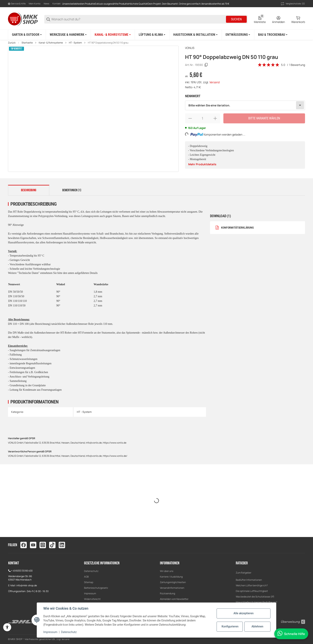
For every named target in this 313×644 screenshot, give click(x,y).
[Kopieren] (206, 65)
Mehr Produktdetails (202, 164)
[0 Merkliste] (260, 19)
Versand (214, 82)
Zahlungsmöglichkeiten (173, 582)
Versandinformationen (172, 588)
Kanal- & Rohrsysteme (51, 43)
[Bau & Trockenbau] (273, 35)
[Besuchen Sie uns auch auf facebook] (24, 545)
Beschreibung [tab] (29, 190)
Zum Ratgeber (244, 573)
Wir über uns (167, 571)
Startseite (27, 43)
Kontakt (56, 3)
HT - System (75, 43)
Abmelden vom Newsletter (174, 599)
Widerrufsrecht (92, 599)
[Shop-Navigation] (17, 4)
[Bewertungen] (269, 65)
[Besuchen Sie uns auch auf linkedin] (62, 545)
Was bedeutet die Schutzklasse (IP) (255, 597)
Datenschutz (91, 571)
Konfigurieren (230, 626)
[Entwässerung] (238, 35)
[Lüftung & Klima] (152, 35)
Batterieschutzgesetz (96, 588)
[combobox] (245, 105)
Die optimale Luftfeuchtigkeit (252, 591)
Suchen (236, 19)
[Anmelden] (278, 19)
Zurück (12, 43)
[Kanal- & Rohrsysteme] (113, 35)
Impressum (90, 593)
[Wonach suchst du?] (138, 19)
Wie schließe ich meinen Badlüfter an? (256, 602)
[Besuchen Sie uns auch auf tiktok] (52, 545)
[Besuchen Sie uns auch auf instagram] (43, 545)
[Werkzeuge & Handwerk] (68, 35)
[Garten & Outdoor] (27, 35)
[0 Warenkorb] (298, 19)
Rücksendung (167, 593)
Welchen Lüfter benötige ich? (252, 585)
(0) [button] (293, 4)
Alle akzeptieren (244, 613)
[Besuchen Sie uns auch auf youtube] (33, 545)
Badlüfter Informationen (249, 580)
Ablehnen (257, 626)
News (47, 3)
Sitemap (89, 582)
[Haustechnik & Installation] (195, 35)
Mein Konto (35, 3)
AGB (86, 577)
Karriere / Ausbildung (171, 577)
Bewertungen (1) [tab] (72, 190)
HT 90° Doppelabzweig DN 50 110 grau (108, 43)
